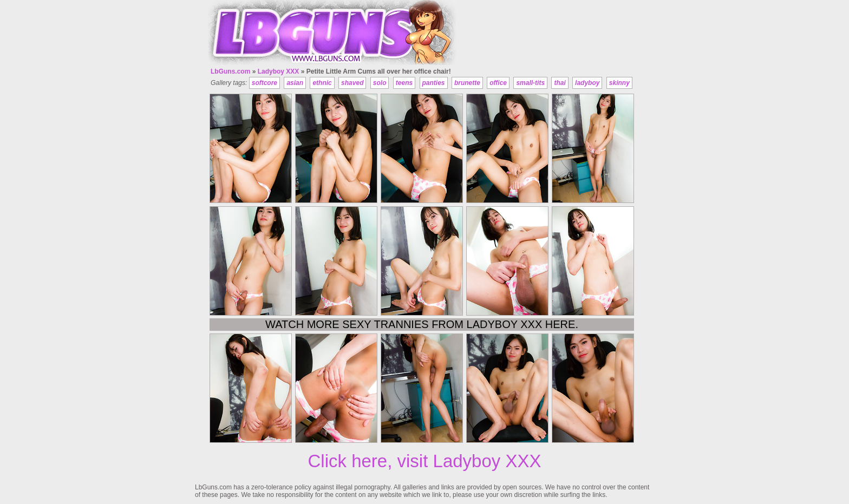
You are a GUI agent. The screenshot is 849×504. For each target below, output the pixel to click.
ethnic (322, 83)
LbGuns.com (230, 71)
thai (560, 83)
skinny (619, 83)
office (498, 83)
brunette (467, 83)
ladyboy (587, 83)
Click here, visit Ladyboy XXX (424, 461)
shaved (352, 83)
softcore (265, 83)
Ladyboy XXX (279, 71)
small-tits (530, 83)
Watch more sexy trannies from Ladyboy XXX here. (422, 324)
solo (380, 83)
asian (295, 83)
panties (434, 83)
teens (404, 83)
